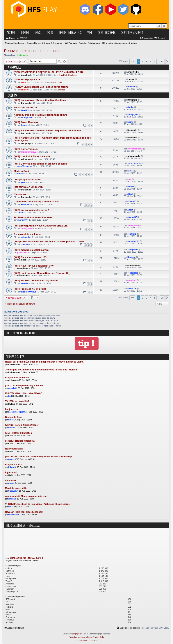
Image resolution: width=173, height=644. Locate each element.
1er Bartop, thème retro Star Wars (33, 217)
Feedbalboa (27, 204)
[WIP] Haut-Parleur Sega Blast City (34, 266)
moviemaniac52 (29, 152)
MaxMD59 (26, 110)
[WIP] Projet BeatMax (26, 122)
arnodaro (26, 283)
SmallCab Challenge (68, 75)
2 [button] (142, 61)
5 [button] (155, 61)
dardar (131, 107)
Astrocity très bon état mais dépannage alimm (40, 115)
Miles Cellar (99, 637)
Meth (24, 82)
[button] (132, 61)
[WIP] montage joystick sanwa (31, 250)
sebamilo (26, 237)
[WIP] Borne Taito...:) (26, 149)
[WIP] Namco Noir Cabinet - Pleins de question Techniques (48, 130)
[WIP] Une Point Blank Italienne (32, 156)
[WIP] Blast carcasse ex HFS (30, 257)
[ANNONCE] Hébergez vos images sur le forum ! (42, 87)
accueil (11, 33)
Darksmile (26, 103)
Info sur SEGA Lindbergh (28, 187)
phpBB (78, 634)
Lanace (131, 79)
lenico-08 (132, 289)
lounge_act (26, 118)
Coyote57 (132, 201)
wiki (90, 33)
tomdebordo (133, 241)
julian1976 (22, 252)
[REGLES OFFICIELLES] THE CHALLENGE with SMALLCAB (48, 72)
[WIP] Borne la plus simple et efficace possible (41, 164)
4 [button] (151, 61)
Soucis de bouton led (26, 107)
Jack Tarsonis (24, 166)
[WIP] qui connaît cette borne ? (32, 210)
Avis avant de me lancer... (28, 234)
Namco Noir (21, 194)
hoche (24, 125)
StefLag (25, 244)
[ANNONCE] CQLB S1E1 (28, 80)
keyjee (131, 171)
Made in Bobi (21, 171)
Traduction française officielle (80, 637)
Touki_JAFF (27, 229)
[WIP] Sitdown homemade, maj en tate (36, 280)
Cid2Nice (22, 260)
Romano (131, 87)
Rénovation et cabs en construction (33, 51)
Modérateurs (23, 55)
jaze (23, 182)
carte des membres (132, 33)
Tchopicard (133, 250)
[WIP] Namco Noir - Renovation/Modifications (40, 100)
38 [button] (162, 61)
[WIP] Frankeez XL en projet (30, 289)
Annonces (58, 82)
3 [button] (147, 61)
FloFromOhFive (29, 292)
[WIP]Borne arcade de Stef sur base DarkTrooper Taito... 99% (49, 241)
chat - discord (106, 33)
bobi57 (20, 174)
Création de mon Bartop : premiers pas (36, 202)
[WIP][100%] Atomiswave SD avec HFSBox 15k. (41, 226)
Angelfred (26, 75)
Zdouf (130, 194)
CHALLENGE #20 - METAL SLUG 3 (26, 558)
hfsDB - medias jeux (70, 33)
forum (25, 33)
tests (50, 33)
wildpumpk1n (28, 143)
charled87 (22, 220)
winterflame (23, 268)
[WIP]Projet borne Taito (27, 180)
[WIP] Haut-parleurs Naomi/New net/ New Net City (42, 273)
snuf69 (24, 90)
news (38, 33)
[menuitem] (24, 38)
